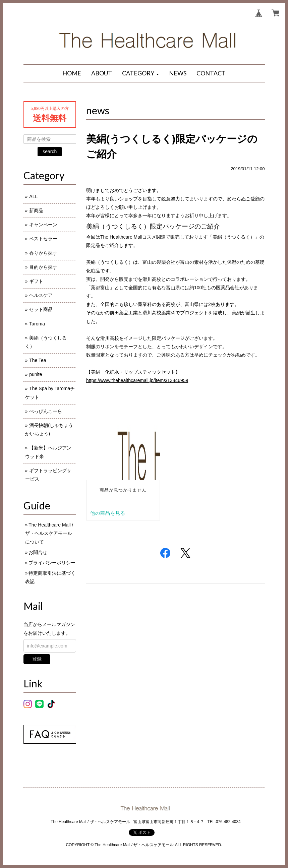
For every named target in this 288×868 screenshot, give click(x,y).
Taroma (37, 324)
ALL (33, 196)
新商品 (36, 210)
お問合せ (38, 552)
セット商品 (41, 309)
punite (36, 374)
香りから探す (43, 253)
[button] (140, 73)
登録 (37, 659)
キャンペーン (43, 225)
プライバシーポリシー (52, 563)
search (50, 151)
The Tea (38, 360)
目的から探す (43, 267)
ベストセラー (43, 239)
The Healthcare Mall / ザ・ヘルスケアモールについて (49, 533)
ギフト (36, 281)
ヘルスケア (41, 295)
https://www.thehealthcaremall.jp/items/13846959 (137, 380)
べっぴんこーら (46, 411)
